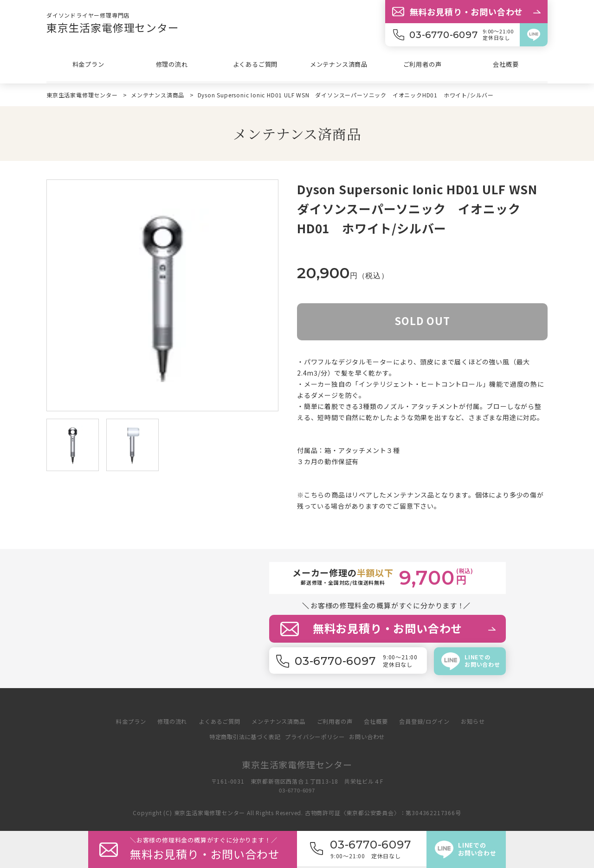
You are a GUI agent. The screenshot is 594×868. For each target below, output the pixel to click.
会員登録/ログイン (432, 721)
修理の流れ (172, 65)
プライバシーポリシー (316, 737)
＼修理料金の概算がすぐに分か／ (213, 849)
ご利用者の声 (423, 65)
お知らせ (483, 721)
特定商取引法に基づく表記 (241, 737)
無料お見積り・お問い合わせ (466, 12)
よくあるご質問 (255, 65)
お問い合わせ (372, 737)
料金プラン (88, 65)
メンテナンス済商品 (339, 65)
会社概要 (506, 65)
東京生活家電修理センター (116, 27)
